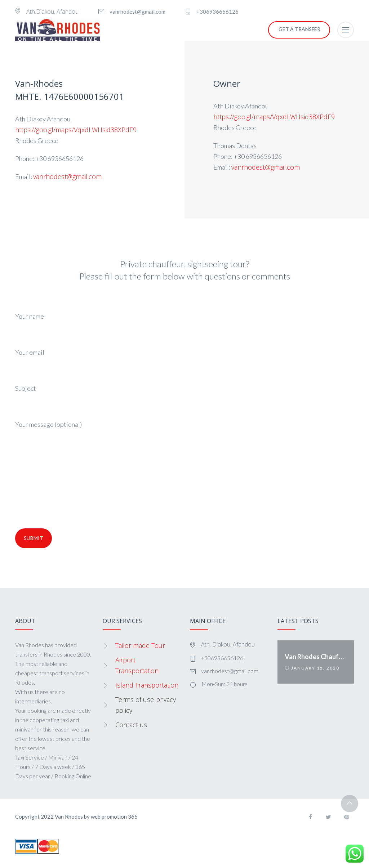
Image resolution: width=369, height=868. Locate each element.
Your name (184, 326)
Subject (184, 398)
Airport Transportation (137, 665)
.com (293, 167)
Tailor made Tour (140, 645)
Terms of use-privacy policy (146, 705)
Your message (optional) (184, 471)
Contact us (131, 725)
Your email (184, 362)
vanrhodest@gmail (259, 167)
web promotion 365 (114, 816)
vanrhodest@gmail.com (67, 176)
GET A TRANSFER (299, 29)
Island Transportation (147, 685)
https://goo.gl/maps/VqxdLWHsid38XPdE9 (77, 130)
